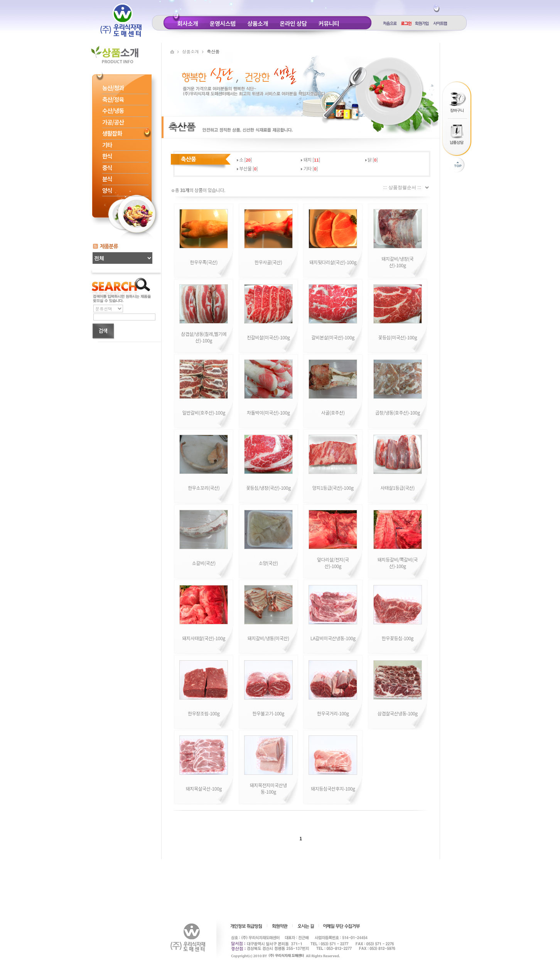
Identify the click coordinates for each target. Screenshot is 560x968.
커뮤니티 (329, 23)
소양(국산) (268, 563)
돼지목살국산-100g (204, 788)
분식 (107, 179)
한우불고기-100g (268, 713)
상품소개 (258, 23)
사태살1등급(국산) (398, 488)
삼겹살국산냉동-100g (398, 713)
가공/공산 (113, 122)
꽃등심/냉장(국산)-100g (268, 488)
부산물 (245, 168)
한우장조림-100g (204, 713)
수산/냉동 (113, 110)
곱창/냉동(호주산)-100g (398, 412)
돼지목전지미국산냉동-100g (268, 788)
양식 (107, 190)
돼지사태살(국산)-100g (204, 638)
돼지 (308, 159)
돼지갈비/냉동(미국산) (268, 638)
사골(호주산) (333, 412)
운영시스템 (223, 23)
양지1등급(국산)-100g (333, 488)
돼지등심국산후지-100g (333, 788)
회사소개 (188, 23)
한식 (107, 156)
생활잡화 (112, 133)
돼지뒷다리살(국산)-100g (333, 262)
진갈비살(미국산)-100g (268, 337)
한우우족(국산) (204, 262)
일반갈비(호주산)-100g (204, 412)
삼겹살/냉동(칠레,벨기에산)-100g (204, 337)
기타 (107, 145)
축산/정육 (113, 99)
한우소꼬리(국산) (204, 488)
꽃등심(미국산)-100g (397, 337)
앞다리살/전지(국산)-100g (333, 563)
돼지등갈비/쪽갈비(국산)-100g (398, 563)
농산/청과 (113, 88)
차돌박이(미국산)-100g (268, 412)
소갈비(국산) (204, 563)
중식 (107, 168)
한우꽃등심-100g (397, 638)
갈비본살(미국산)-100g (333, 337)
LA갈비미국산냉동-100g (333, 638)
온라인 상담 (293, 23)
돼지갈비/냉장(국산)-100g (397, 262)
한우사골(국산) (268, 262)
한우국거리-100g (333, 713)
